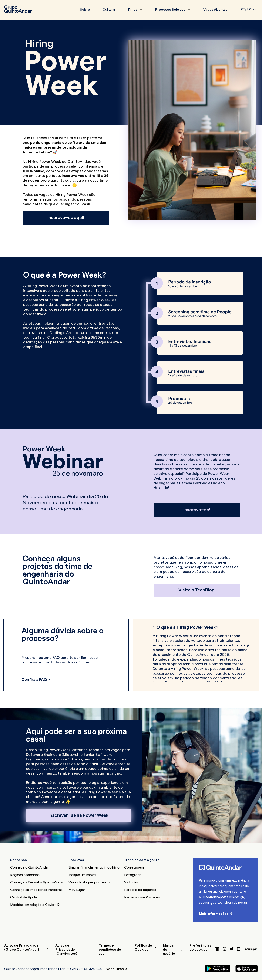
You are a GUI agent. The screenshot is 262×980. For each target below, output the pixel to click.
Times (133, 10)
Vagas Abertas (215, 10)
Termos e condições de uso (110, 950)
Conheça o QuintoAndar (30, 868)
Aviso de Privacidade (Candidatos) (66, 950)
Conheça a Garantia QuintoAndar (37, 883)
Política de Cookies (143, 948)
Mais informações (214, 914)
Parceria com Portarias (142, 898)
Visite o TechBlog (196, 590)
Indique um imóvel (82, 875)
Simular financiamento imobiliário (94, 868)
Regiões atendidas (25, 875)
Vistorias (131, 883)
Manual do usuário (169, 950)
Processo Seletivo (170, 10)
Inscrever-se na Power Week (78, 816)
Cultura (109, 10)
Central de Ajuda (23, 898)
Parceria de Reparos (140, 890)
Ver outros (115, 969)
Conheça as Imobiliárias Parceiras (36, 890)
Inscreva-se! (197, 510)
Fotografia (133, 875)
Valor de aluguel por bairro (89, 883)
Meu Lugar (77, 890)
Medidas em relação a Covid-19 (35, 905)
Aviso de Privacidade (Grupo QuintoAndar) (22, 948)
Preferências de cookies (200, 948)
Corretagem (134, 868)
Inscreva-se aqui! (66, 218)
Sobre (85, 10)
